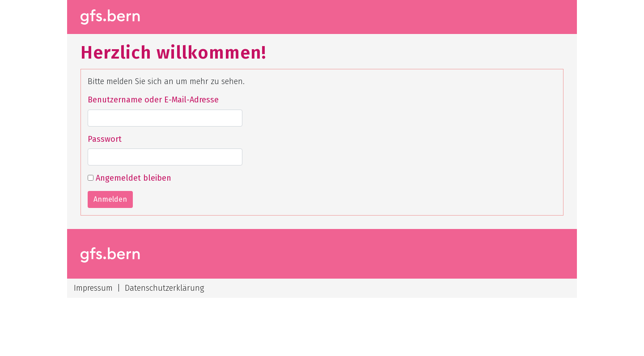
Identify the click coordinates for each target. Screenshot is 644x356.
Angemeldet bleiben (129, 178)
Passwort (105, 139)
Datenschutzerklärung (164, 288)
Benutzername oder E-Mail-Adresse (153, 100)
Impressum (93, 288)
